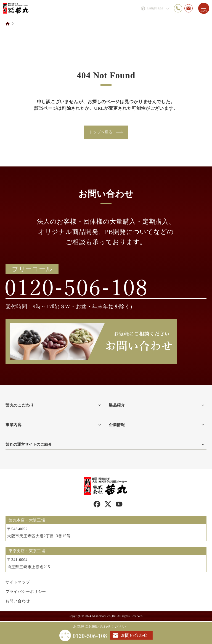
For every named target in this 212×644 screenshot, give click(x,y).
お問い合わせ (18, 602)
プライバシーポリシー (26, 592)
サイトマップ (18, 583)
